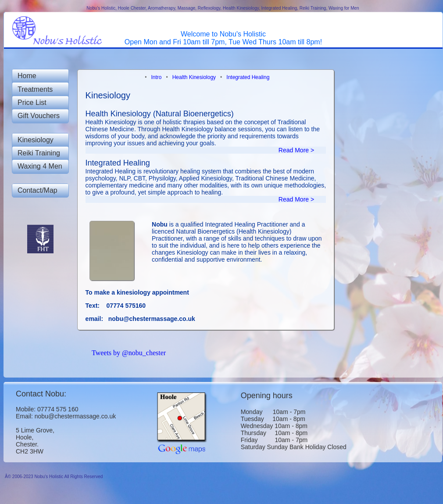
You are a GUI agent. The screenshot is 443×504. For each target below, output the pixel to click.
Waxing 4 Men (40, 166)
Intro (157, 77)
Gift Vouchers (39, 116)
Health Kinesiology (195, 77)
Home (27, 76)
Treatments (35, 89)
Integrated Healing (248, 77)
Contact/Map (38, 190)
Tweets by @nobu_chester (129, 353)
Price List (32, 103)
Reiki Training (39, 153)
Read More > (302, 150)
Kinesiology (36, 140)
